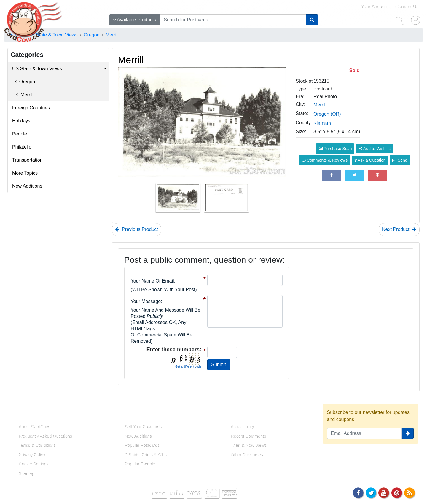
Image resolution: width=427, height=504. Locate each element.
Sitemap (26, 473)
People (20, 134)
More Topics (25, 173)
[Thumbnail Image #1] (179, 200)
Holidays (21, 121)
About (19, 413)
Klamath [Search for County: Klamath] (322, 123)
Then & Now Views (248, 445)
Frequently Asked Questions (45, 436)
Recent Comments (248, 436)
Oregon (24, 82)
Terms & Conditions (37, 445)
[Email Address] (365, 433)
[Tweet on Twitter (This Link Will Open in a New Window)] (354, 175)
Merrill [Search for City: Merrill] (320, 105)
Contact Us (406, 6)
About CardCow (34, 426)
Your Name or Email (152, 281)
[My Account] (415, 20)
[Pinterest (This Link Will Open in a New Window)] (377, 175)
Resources (238, 413)
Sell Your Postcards (143, 426)
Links (124, 413)
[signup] (408, 433)
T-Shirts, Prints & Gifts (146, 454)
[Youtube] (384, 492)
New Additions (27, 186)
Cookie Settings (33, 464)
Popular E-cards (140, 464)
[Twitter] (371, 492)
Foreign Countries (31, 108)
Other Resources (247, 454)
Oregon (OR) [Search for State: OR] (327, 114)
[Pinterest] (397, 492)
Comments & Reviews (325, 160)
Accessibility (242, 426)
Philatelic (22, 147)
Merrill (23, 95)
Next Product (399, 229)
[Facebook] (358, 492)
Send (400, 160)
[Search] (312, 20)
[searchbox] (233, 20)
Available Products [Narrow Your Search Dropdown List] (135, 20)
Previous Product (137, 229)
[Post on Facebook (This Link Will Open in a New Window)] (331, 175)
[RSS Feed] (410, 492)
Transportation (27, 160)
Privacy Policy (32, 454)
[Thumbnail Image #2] (227, 200)
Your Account (375, 6)
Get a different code (188, 367)
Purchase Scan (335, 149)
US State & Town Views (59, 69)
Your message (146, 301)
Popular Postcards (142, 445)
